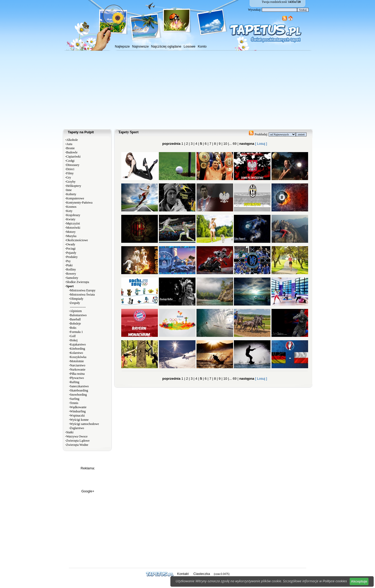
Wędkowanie (78, 407)
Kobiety (71, 194)
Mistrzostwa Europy (83, 290)
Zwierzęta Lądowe (78, 441)
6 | (206, 144)
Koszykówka (78, 357)
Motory (71, 232)
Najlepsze (122, 46)
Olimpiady (77, 299)
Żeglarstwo (77, 428)
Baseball (75, 319)
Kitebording (78, 349)
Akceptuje (359, 581)
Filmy (70, 173)
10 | (226, 144)
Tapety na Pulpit (81, 132)
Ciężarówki (73, 157)
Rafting (75, 382)
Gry (69, 177)
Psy (68, 261)
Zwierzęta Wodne (77, 445)
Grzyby (71, 182)
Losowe (190, 46)
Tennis (74, 403)
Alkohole (72, 140)
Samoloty (72, 278)
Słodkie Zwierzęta (78, 282)
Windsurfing (78, 411)
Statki (70, 432)
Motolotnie (77, 361)
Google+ (88, 491)
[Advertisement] (188, 90)
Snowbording (79, 395)
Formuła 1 (77, 332)
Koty (69, 211)
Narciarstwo (78, 365)
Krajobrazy (73, 215)
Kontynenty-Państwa (79, 203)
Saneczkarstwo (79, 386)
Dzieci (70, 169)
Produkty (72, 257)
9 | (220, 144)
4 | (197, 144)
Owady (71, 244)
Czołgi (70, 161)
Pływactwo (77, 378)
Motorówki (73, 228)
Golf (73, 336)
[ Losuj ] (261, 144)
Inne (69, 190)
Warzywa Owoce (77, 436)
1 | (183, 144)
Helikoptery (74, 186)
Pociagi (71, 249)
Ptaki (69, 265)
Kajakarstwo (78, 344)
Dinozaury (73, 165)
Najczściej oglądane (166, 46)
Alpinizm (76, 311)
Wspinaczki (77, 416)
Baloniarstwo (78, 315)
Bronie (70, 148)
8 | (215, 144)
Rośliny (71, 269)
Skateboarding (79, 390)
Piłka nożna (77, 374)
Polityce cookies (335, 581)
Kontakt (183, 574)
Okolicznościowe (77, 240)
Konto (202, 46)
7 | (211, 144)
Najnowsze (141, 46)
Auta (69, 144)
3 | (192, 144)
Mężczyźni (73, 223)
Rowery (71, 274)
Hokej (74, 340)
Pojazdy (71, 253)
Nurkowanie (78, 370)
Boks (73, 328)
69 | (235, 144)
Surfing (75, 399)
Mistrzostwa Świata (82, 295)
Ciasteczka (202, 574)
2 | (187, 144)
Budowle (72, 152)
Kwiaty (71, 219)
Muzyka (71, 236)
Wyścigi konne (79, 420)
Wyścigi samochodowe (85, 424)
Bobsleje (76, 324)
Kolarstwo (77, 353)
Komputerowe (75, 198)
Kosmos (71, 207)
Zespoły (75, 303)
